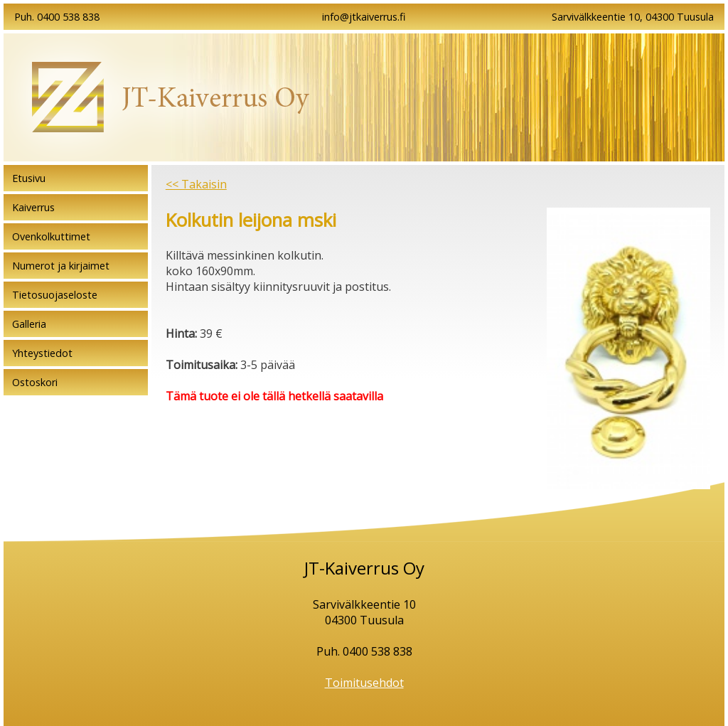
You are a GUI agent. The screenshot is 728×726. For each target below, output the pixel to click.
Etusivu (29, 178)
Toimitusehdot (364, 683)
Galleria (29, 324)
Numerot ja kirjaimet (61, 266)
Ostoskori (35, 382)
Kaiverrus (33, 207)
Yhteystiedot (42, 353)
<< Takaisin (196, 184)
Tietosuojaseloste (55, 295)
